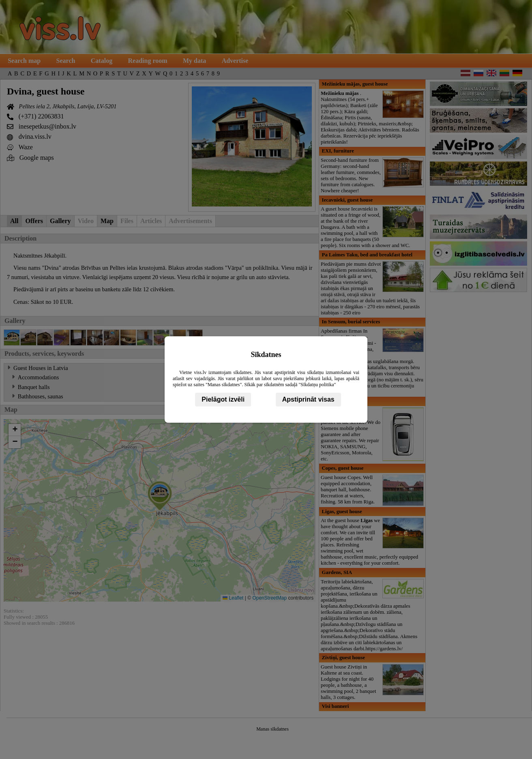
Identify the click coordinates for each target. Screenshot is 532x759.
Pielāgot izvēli (223, 399)
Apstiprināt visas (308, 399)
